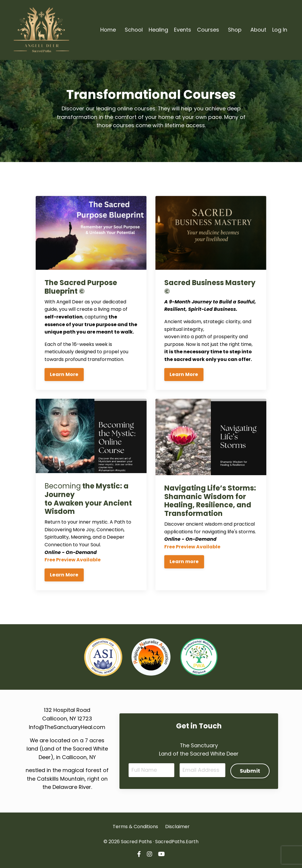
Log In (280, 30)
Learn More (64, 376)
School (134, 30)
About (258, 30)
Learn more (184, 563)
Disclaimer (177, 829)
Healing (158, 30)
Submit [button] (250, 772)
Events (183, 30)
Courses (208, 30)
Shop (235, 30)
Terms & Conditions (135, 829)
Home (108, 30)
